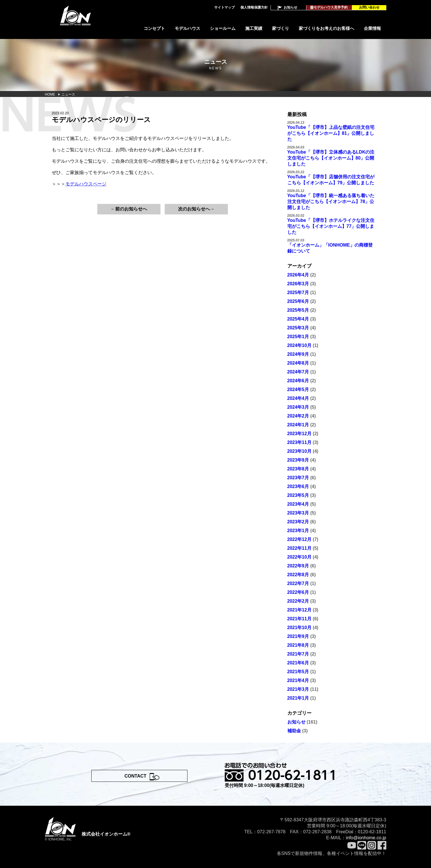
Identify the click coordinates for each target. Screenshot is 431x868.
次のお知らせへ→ (196, 209)
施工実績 (254, 28)
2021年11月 (299, 619)
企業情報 (372, 28)
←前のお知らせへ (129, 209)
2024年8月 (298, 363)
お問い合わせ (369, 7)
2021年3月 (298, 689)
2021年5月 (298, 672)
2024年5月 (298, 389)
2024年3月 (298, 407)
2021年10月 (299, 628)
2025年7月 (298, 293)
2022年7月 (298, 583)
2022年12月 (299, 539)
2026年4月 (298, 275)
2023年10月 (299, 451)
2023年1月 (298, 531)
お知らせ (290, 7)
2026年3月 (298, 284)
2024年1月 (298, 425)
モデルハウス (187, 28)
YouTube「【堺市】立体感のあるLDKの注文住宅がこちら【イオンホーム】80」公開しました (331, 158)
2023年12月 (299, 434)
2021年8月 (298, 645)
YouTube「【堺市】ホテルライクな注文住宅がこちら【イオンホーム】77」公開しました (331, 226)
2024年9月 (298, 354)
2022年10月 (299, 557)
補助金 (294, 731)
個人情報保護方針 (254, 7)
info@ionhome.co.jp (366, 838)
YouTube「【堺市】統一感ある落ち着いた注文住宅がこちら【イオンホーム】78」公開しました (331, 201)
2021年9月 (298, 636)
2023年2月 (298, 522)
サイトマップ (224, 7)
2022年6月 (298, 592)
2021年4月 (298, 680)
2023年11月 (299, 442)
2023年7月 (298, 478)
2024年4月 (298, 398)
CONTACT (136, 776)
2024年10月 (299, 345)
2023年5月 (298, 495)
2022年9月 (298, 566)
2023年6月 (298, 486)
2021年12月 (299, 610)
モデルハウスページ (86, 184)
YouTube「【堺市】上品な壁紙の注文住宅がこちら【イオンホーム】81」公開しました (331, 133)
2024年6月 (298, 381)
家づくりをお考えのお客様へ (326, 28)
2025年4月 (298, 319)
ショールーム (223, 28)
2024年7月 (298, 372)
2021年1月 (298, 698)
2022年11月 (299, 548)
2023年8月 (298, 469)
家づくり (281, 28)
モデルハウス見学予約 (329, 7)
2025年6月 (298, 301)
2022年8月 (298, 575)
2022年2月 (298, 601)
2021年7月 (298, 654)
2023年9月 (298, 460)
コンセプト (154, 28)
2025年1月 (298, 337)
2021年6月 (298, 663)
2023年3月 (298, 513)
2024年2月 (298, 416)
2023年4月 (298, 504)
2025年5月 (298, 310)
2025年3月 (298, 328)
